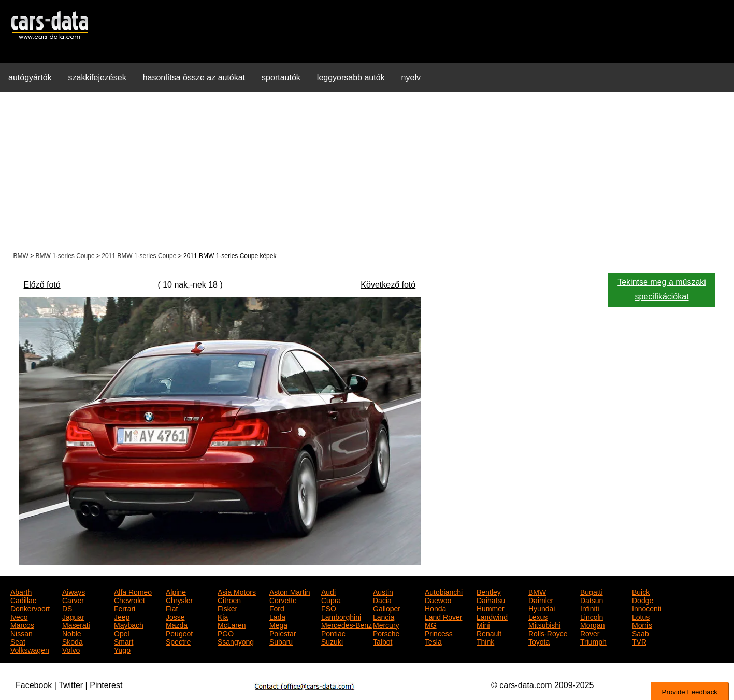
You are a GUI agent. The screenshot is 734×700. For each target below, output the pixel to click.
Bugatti (592, 591)
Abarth (21, 591)
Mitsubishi (544, 624)
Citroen (229, 599)
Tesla (433, 641)
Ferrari (125, 608)
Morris (642, 624)
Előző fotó (42, 285)
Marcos (22, 624)
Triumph (593, 641)
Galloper (387, 608)
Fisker (227, 608)
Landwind (492, 616)
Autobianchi (444, 591)
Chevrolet (129, 599)
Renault (489, 633)
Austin (383, 591)
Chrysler (179, 599)
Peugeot (179, 633)
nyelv (411, 77)
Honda (435, 608)
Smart (124, 641)
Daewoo (438, 599)
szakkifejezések (97, 77)
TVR (639, 641)
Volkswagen (30, 649)
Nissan (21, 633)
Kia (223, 616)
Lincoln (592, 616)
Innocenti (647, 608)
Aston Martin (290, 591)
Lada (277, 616)
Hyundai (542, 608)
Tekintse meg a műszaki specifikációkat (662, 289)
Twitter (71, 685)
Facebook (34, 685)
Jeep (122, 616)
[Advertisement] (367, 173)
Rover (590, 633)
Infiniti (590, 608)
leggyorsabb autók (351, 77)
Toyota (539, 641)
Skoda (73, 641)
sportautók (281, 77)
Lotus (641, 616)
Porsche (386, 633)
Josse (175, 616)
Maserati (76, 624)
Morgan (592, 624)
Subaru (281, 641)
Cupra (331, 599)
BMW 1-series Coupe (65, 256)
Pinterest (106, 685)
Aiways (74, 591)
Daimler (541, 599)
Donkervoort (30, 608)
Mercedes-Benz (347, 624)
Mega (278, 624)
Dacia (382, 599)
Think (485, 641)
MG (431, 624)
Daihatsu (491, 599)
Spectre (178, 641)
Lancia (384, 616)
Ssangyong (236, 641)
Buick (641, 591)
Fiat (172, 608)
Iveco (19, 616)
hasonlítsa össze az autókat (194, 77)
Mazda (177, 624)
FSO (329, 608)
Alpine (176, 591)
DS (67, 608)
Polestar (283, 633)
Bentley (489, 591)
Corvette (283, 599)
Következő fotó (388, 285)
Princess (439, 633)
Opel (122, 633)
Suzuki (332, 641)
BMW (21, 256)
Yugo (122, 649)
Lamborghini (341, 616)
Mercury (386, 624)
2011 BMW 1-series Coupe (139, 256)
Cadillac (23, 599)
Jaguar (73, 616)
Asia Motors (237, 591)
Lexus (538, 616)
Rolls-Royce (548, 633)
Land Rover (443, 616)
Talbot (383, 641)
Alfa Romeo (133, 591)
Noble (72, 633)
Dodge (643, 599)
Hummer (491, 608)
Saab (641, 633)
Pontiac (333, 633)
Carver (73, 599)
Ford (277, 608)
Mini (483, 624)
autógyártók (30, 77)
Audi (328, 591)
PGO (226, 633)
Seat (18, 641)
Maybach (129, 624)
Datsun (592, 599)
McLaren (232, 624)
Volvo (71, 649)
